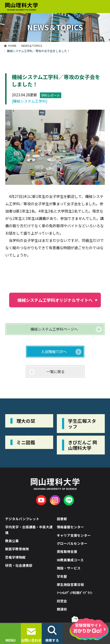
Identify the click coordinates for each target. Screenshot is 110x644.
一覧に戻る (56, 371)
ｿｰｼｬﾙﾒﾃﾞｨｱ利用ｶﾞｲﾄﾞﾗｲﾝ (75, 593)
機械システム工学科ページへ (54, 329)
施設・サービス (69, 568)
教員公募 (12, 541)
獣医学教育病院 (17, 549)
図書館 (62, 519)
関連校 (62, 609)
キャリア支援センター (74, 535)
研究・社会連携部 (19, 565)
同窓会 (62, 601)
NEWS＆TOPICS (32, 46)
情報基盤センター (70, 527)
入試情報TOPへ (54, 352)
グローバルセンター (72, 543)
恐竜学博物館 (15, 557)
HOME (12, 46)
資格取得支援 (67, 551)
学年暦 (62, 576)
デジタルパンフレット (22, 519)
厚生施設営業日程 (70, 584)
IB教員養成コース (70, 560)
